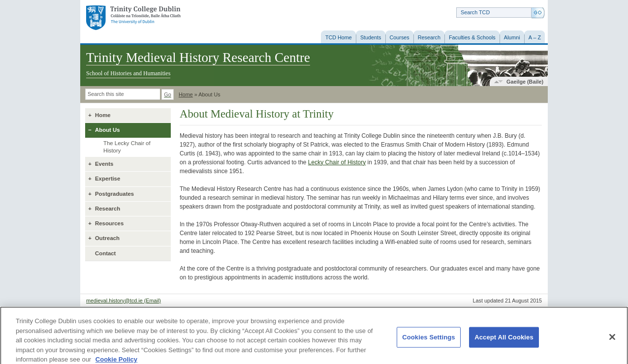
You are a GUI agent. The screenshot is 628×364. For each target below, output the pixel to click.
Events (104, 164)
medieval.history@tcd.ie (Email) (124, 301)
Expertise (108, 179)
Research (108, 209)
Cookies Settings (429, 341)
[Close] (612, 340)
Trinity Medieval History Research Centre (198, 58)
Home (186, 94)
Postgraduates (114, 194)
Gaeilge (525, 82)
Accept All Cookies (504, 341)
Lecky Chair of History (337, 162)
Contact (105, 253)
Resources (109, 223)
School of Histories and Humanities (128, 73)
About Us (108, 130)
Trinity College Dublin (133, 18)
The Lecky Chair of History (127, 147)
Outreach (107, 238)
